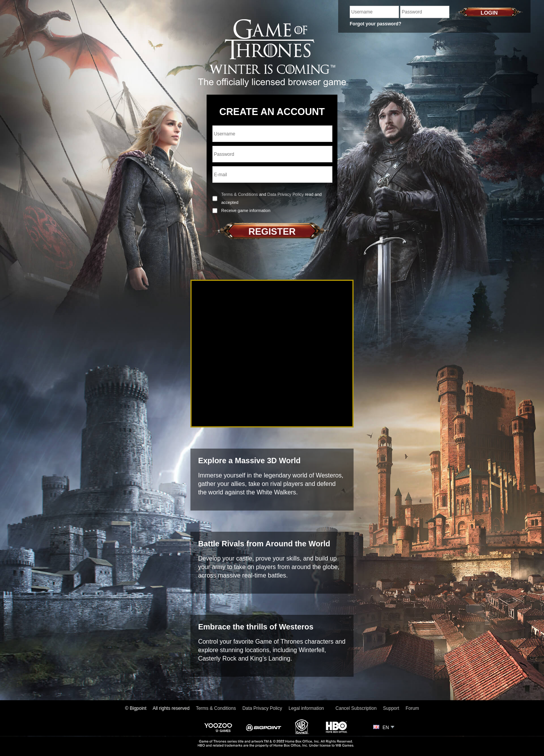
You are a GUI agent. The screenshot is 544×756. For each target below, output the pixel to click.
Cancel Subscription (356, 708)
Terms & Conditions (239, 194)
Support (391, 708)
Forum (412, 708)
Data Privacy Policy (286, 194)
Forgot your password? (375, 24)
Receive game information (246, 210)
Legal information (306, 708)
